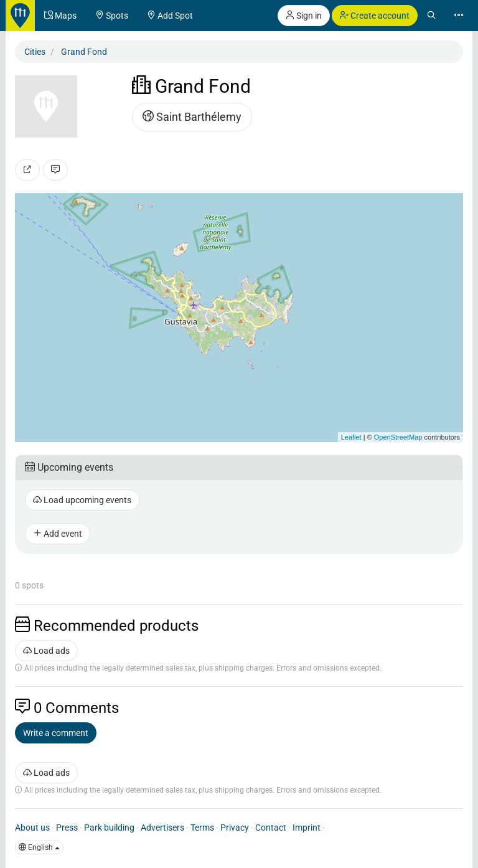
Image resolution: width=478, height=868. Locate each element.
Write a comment (56, 733)
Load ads (46, 651)
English (39, 847)
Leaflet (351, 437)
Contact (271, 828)
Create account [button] (375, 16)
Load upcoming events (82, 500)
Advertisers (162, 828)
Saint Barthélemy (192, 117)
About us (32, 828)
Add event (58, 534)
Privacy (235, 828)
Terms (202, 828)
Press (67, 828)
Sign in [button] (304, 16)
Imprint (307, 828)
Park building (109, 828)
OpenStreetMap (398, 437)
